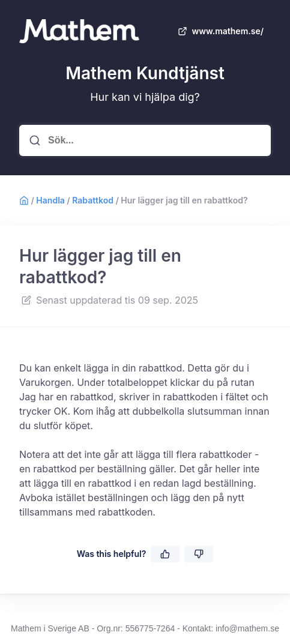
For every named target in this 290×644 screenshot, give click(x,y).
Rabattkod (93, 200)
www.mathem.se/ (220, 31)
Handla (50, 200)
